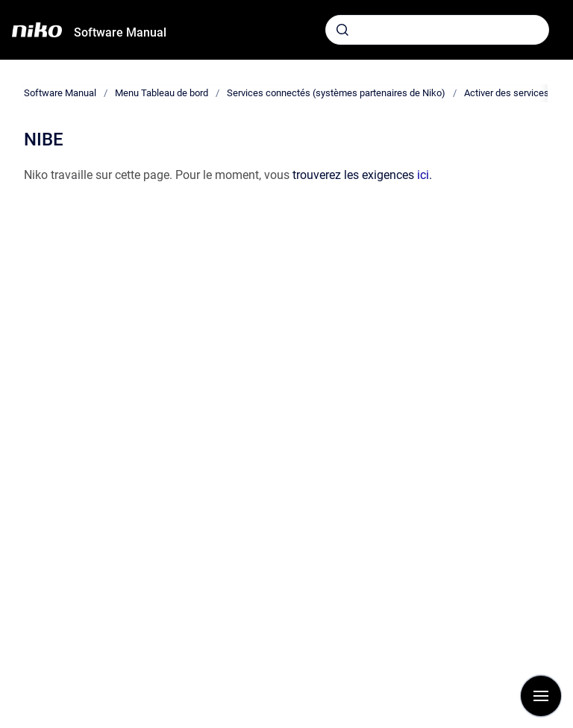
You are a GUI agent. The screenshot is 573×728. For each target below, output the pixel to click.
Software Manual (120, 32)
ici (423, 175)
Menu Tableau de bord (162, 93)
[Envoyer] (342, 30)
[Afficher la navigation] (541, 696)
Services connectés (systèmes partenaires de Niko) (336, 93)
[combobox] (437, 30)
